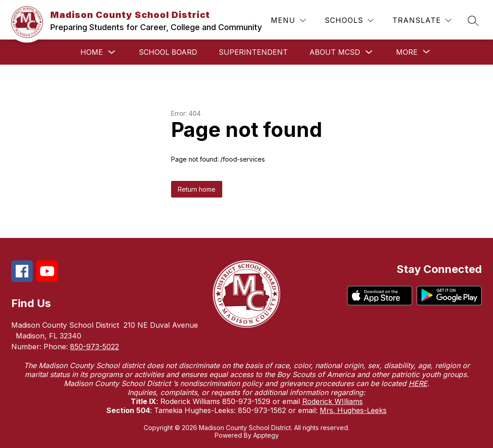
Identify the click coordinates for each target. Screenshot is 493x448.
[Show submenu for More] (407, 52)
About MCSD (335, 52)
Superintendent (253, 52)
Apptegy (266, 435)
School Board (168, 52)
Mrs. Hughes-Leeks (353, 410)
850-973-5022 (95, 347)
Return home (197, 189)
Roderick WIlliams (332, 401)
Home (92, 52)
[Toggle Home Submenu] (112, 52)
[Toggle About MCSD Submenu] (369, 52)
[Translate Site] (422, 20)
